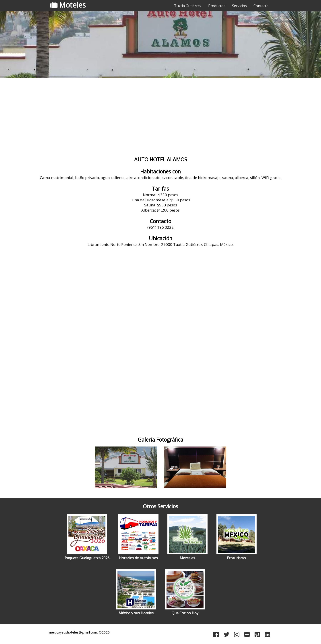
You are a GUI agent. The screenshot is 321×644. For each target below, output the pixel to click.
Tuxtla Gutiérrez (188, 6)
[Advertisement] (160, 115)
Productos (217, 6)
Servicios (239, 6)
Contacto (261, 6)
